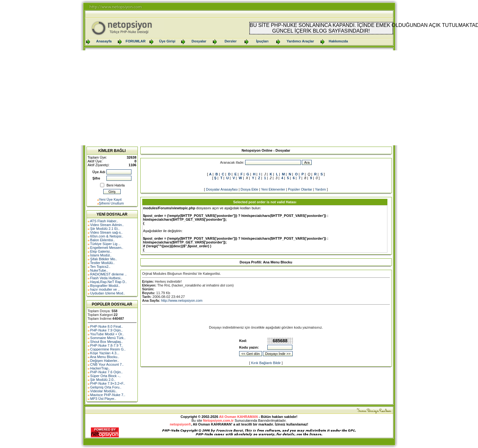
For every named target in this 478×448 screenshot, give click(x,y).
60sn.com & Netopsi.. (107, 236)
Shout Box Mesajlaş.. (107, 342)
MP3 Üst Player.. (103, 399)
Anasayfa (104, 41)
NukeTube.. (99, 270)
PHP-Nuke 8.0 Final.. (107, 326)
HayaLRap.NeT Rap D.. (109, 282)
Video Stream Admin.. (107, 225)
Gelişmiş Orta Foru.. (106, 387)
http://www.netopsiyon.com (182, 300)
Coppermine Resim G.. (108, 349)
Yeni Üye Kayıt (110, 199)
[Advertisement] (239, 98)
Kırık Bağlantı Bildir (266, 363)
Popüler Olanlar (300, 189)
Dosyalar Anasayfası (222, 189)
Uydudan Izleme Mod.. (108, 293)
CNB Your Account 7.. (107, 364)
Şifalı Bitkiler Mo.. (104, 259)
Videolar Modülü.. (104, 391)
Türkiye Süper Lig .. (105, 244)
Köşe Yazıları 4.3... (105, 353)
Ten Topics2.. (100, 267)
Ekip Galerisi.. (101, 251)
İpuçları (262, 41)
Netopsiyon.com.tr (218, 420)
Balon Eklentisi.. (103, 240)
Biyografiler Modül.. (105, 286)
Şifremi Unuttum (111, 203)
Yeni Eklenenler (273, 189)
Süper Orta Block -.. (106, 376)
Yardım (320, 189)
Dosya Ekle (249, 189)
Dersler (231, 41)
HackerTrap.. (100, 368)
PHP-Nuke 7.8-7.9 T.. (107, 345)
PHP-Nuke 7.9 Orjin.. (107, 330)
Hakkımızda (338, 41)
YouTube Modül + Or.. (107, 334)
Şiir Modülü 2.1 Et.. (105, 229)
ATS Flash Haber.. (104, 221)
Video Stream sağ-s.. (107, 232)
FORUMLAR (136, 41)
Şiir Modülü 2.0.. (103, 380)
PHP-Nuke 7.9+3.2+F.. (108, 383)
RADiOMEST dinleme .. (108, 274)
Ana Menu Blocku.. (105, 357)
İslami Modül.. (101, 255)
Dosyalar (199, 41)
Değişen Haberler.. (105, 361)
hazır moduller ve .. (105, 289)
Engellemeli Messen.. (107, 248)
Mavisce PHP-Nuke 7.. (108, 395)
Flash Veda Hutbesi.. (106, 278)
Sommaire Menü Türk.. (108, 338)
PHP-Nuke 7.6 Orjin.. (107, 372)
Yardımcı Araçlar (300, 41)
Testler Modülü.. (102, 263)
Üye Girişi (167, 41)
